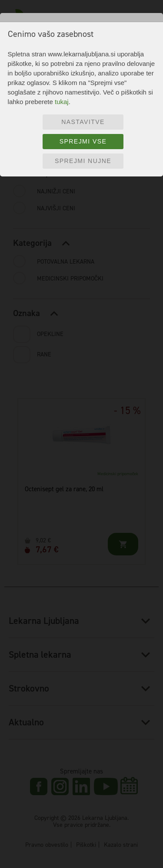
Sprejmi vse (83, 141)
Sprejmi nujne (83, 161)
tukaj (62, 102)
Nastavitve (83, 122)
